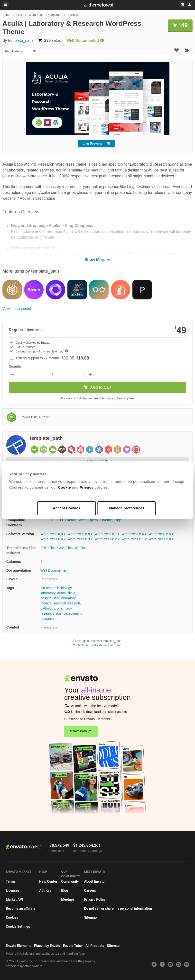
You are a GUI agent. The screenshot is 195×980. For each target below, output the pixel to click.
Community (70, 881)
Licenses (13, 890)
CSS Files (65, 548)
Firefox (70, 520)
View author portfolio (18, 309)
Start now (79, 731)
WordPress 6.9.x (53, 534)
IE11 (60, 520)
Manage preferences (127, 508)
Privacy (87, 487)
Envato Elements (19, 946)
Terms (11, 881)
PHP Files (48, 548)
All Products (95, 946)
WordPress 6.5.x (161, 534)
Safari (82, 520)
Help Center (48, 881)
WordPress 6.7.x (107, 534)
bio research (50, 588)
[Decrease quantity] (12, 374)
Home (6, 15)
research (47, 613)
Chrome (106, 520)
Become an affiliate (21, 908)
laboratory (68, 598)
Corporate (55, 15)
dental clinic (66, 593)
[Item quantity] (51, 374)
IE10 (51, 520)
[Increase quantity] (90, 374)
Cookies (12, 917)
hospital (46, 598)
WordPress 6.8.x (80, 534)
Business (73, 15)
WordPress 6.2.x (107, 539)
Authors (45, 890)
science (61, 613)
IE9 (43, 520)
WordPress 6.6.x (134, 534)
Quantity (15, 366)
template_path (20, 40)
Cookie (64, 487)
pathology (48, 608)
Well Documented (54, 570)
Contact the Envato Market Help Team (97, 645)
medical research (67, 603)
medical (46, 603)
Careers (90, 890)
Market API (14, 899)
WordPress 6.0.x (161, 539)
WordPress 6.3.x (80, 539)
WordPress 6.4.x (53, 539)
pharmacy (64, 608)
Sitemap (90, 917)
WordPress (36, 15)
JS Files (81, 548)
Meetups (68, 899)
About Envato (94, 881)
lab (56, 598)
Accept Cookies (67, 508)
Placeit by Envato (47, 946)
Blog (65, 890)
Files (19, 15)
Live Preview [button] (92, 144)
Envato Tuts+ (73, 946)
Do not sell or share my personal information (118, 908)
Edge (118, 520)
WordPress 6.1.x (134, 539)
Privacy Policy (95, 899)
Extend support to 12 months (53, 358)
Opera (93, 520)
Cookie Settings (18, 926)
